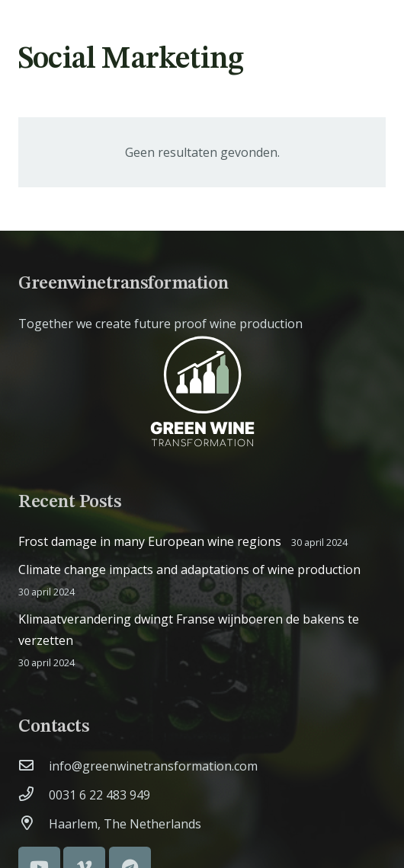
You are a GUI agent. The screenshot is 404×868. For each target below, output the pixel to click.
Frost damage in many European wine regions (150, 541)
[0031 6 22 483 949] (34, 795)
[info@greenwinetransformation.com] (34, 766)
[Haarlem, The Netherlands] (34, 824)
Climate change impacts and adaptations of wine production (189, 570)
